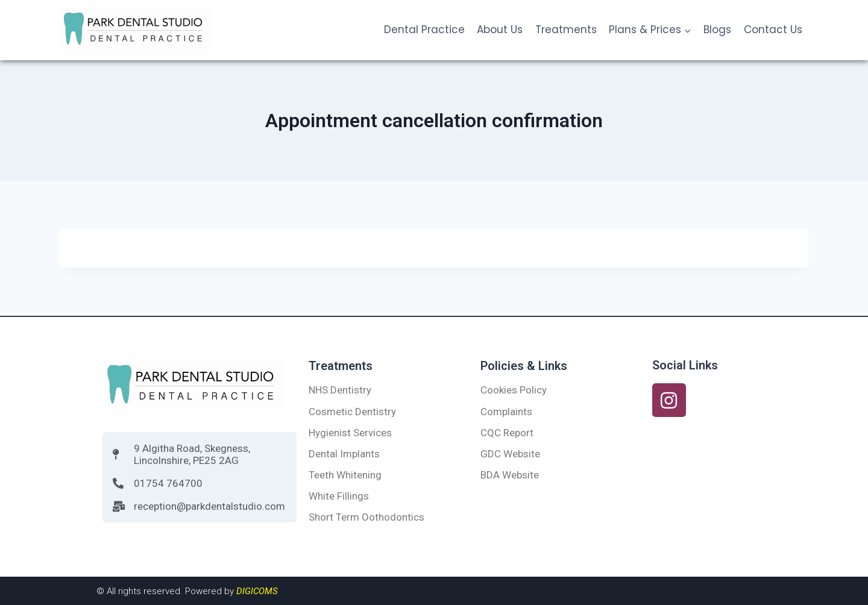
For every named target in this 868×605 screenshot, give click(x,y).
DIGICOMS (257, 591)
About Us (500, 30)
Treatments (566, 30)
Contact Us (773, 30)
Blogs (717, 30)
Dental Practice (424, 30)
